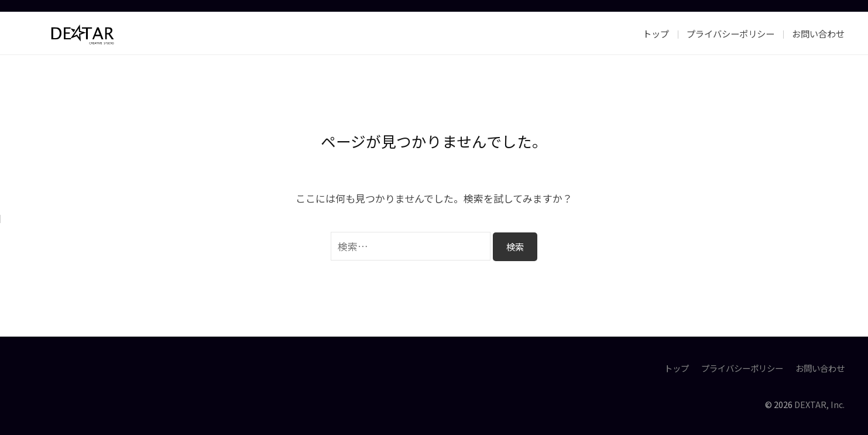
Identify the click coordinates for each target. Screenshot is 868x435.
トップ (656, 33)
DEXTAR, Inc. (819, 404)
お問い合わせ (818, 33)
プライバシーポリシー (730, 33)
